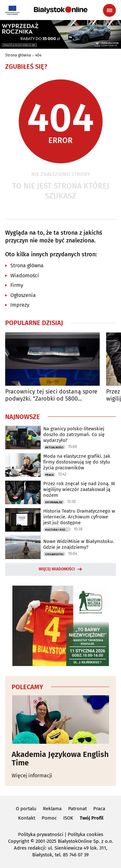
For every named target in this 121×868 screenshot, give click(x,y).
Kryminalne (54, 502)
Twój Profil (91, 818)
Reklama (52, 809)
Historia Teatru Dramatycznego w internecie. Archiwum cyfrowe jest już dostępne (79, 517)
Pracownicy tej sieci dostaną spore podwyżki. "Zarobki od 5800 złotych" (51, 395)
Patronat (77, 809)
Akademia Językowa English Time (60, 759)
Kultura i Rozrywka (58, 530)
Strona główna (18, 55)
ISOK (68, 818)
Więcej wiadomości (57, 569)
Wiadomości (25, 276)
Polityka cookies (86, 834)
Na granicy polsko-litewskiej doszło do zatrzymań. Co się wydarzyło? (74, 434)
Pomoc (49, 818)
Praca (49, 475)
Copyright (19, 841)
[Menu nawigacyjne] (109, 10)
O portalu (26, 809)
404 (38, 55)
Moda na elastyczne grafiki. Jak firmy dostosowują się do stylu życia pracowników (77, 462)
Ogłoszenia (23, 295)
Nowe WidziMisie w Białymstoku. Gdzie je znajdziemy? (79, 544)
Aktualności (54, 447)
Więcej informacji (32, 776)
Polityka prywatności (41, 834)
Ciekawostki (54, 554)
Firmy (17, 285)
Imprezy (20, 305)
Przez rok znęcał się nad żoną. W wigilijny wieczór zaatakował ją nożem (79, 489)
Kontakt (27, 818)
